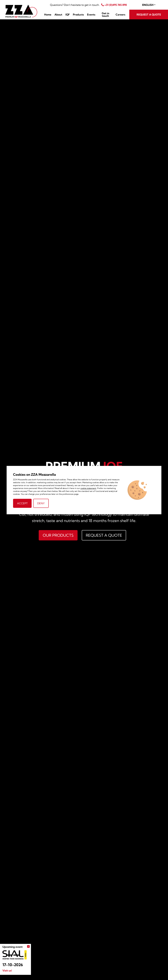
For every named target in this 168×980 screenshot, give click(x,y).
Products (78, 15)
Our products (58, 535)
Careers (120, 15)
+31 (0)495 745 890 (114, 5)
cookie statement (88, 488)
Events (91, 15)
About (58, 15)
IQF (68, 15)
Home (48, 15)
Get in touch (106, 15)
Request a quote (149, 15)
